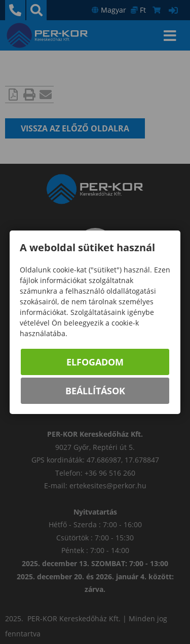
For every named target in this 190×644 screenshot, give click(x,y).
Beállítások (95, 391)
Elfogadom (95, 362)
